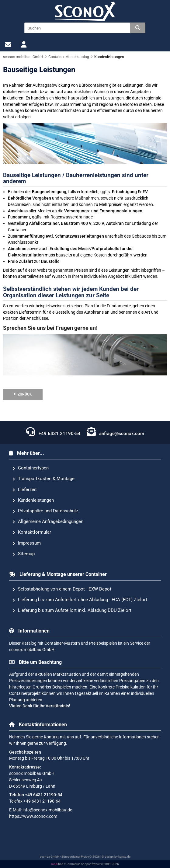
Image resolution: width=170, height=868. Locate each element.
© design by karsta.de (116, 857)
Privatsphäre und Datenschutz (45, 511)
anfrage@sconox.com (116, 432)
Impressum (26, 543)
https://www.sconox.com (33, 816)
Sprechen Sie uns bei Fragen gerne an (49, 328)
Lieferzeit (24, 490)
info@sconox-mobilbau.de (47, 810)
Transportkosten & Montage (43, 479)
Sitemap (23, 554)
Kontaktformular (32, 532)
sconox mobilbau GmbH (32, 650)
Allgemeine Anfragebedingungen (48, 522)
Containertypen (30, 468)
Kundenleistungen (33, 500)
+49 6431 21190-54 (53, 432)
